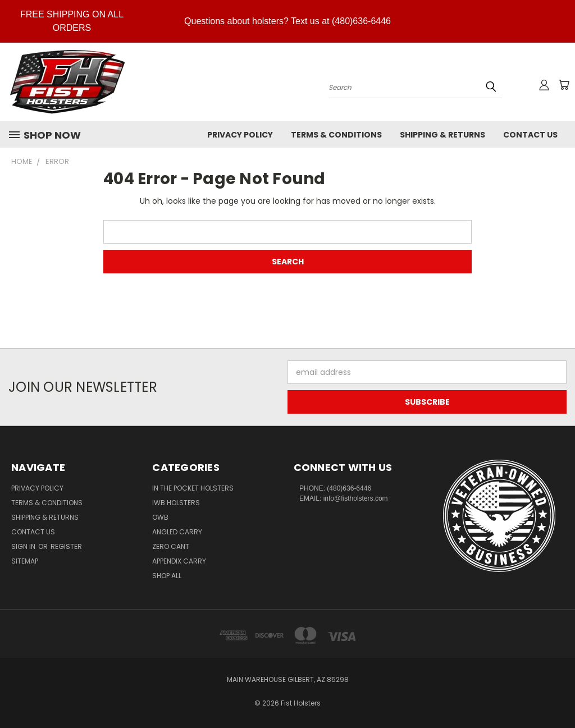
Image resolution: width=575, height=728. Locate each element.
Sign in (24, 546)
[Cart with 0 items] (564, 85)
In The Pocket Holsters (193, 488)
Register (66, 546)
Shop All (167, 576)
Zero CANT (171, 546)
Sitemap (25, 561)
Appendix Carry (179, 561)
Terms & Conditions (336, 135)
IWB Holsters (176, 503)
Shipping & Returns (442, 135)
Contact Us (530, 135)
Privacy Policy (240, 135)
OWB (160, 517)
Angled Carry (177, 532)
